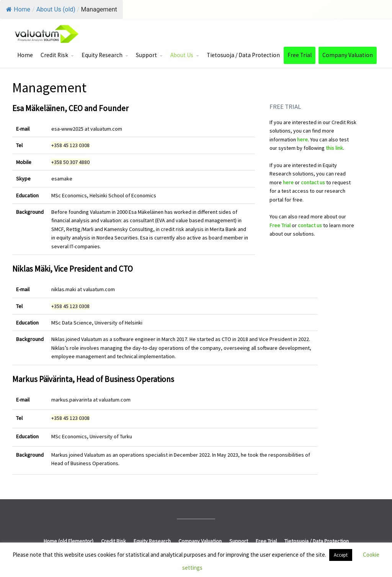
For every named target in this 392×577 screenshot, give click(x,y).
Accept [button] (341, 555)
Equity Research (102, 55)
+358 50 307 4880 (70, 162)
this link (334, 148)
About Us (182, 55)
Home (18, 9)
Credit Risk (54, 55)
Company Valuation (348, 55)
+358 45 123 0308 (70, 145)
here (302, 139)
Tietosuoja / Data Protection (243, 55)
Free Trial (300, 55)
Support (146, 55)
